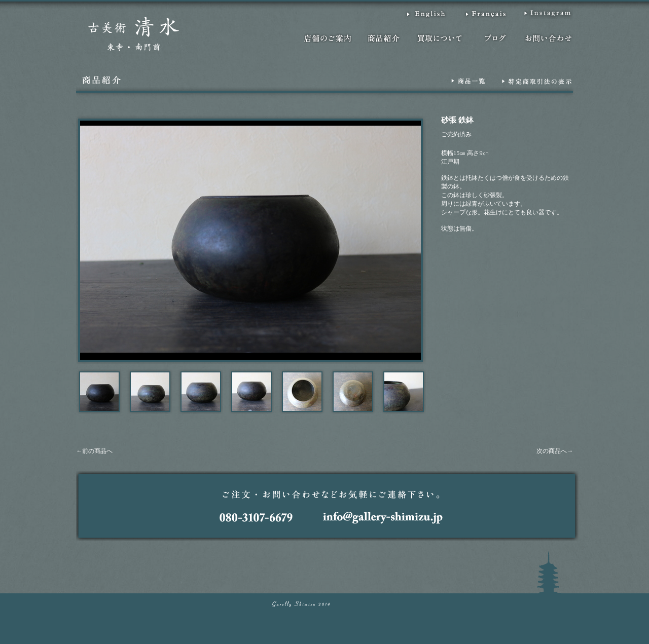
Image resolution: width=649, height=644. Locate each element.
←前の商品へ (94, 451)
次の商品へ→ (555, 451)
